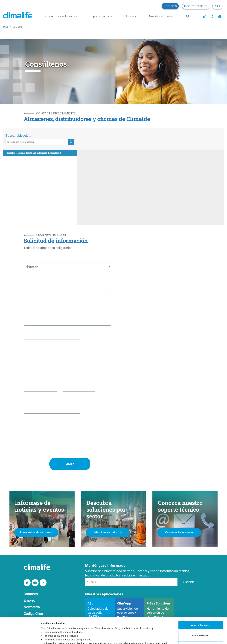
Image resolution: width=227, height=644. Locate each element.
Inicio (6, 27)
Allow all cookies (201, 603)
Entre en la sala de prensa (36, 532)
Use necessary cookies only (201, 623)
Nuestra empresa (161, 16)
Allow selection (201, 613)
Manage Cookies (168, 638)
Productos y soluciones (61, 16)
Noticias (130, 16)
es (217, 6)
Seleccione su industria (108, 532)
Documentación (196, 6)
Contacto (170, 6)
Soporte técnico (101, 16)
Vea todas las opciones (179, 532)
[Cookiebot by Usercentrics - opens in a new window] (20, 638)
